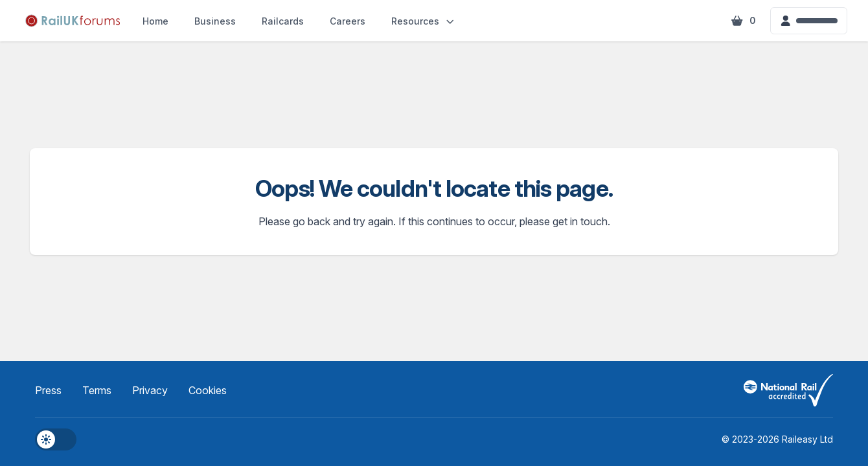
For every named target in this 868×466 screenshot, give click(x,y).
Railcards (283, 21)
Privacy (150, 390)
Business (215, 21)
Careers (348, 21)
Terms (97, 390)
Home (155, 21)
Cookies (208, 390)
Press (48, 390)
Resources (424, 21)
